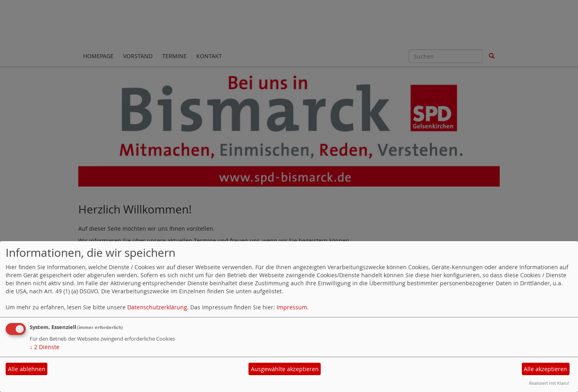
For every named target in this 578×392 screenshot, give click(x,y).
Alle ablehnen (27, 369)
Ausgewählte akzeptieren (285, 369)
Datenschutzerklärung (157, 307)
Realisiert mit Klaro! (549, 383)
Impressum (292, 307)
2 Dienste (45, 347)
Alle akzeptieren (545, 369)
